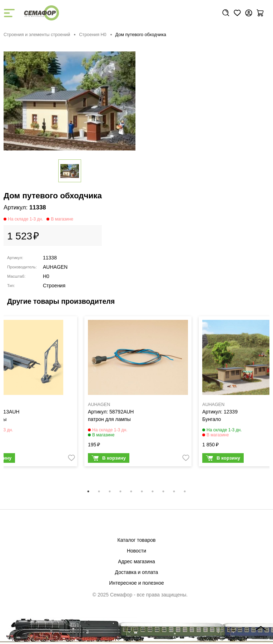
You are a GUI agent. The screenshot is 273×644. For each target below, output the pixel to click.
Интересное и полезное (136, 583)
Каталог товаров (137, 540)
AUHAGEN (55, 267)
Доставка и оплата (137, 572)
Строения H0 (93, 35)
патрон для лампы (109, 419)
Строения (54, 286)
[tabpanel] (138, 393)
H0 (46, 276)
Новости (136, 551)
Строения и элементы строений (37, 35)
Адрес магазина (136, 561)
